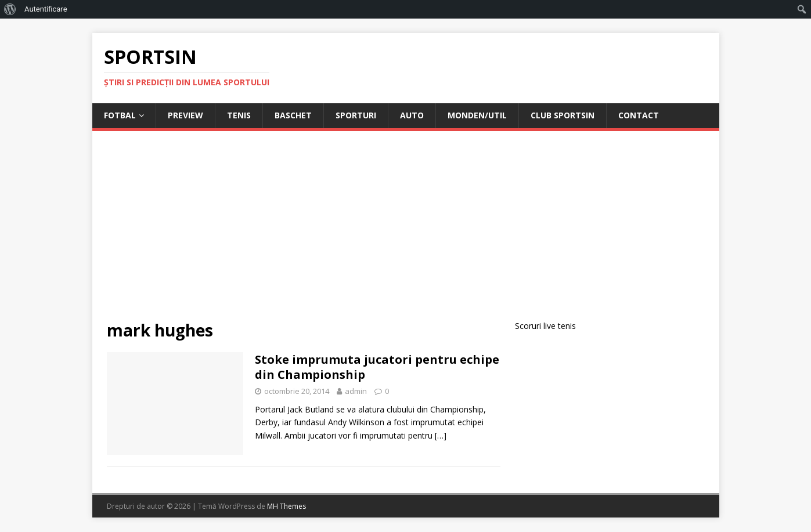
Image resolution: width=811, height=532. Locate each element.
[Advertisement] (406, 233)
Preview (185, 115)
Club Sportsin (563, 115)
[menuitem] (10, 9)
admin (356, 391)
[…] (441, 435)
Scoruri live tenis (545, 326)
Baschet (293, 115)
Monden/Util (477, 115)
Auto (412, 115)
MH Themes (286, 506)
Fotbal (120, 115)
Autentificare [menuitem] (46, 9)
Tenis (239, 115)
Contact (639, 115)
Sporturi (356, 115)
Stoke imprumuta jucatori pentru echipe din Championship (377, 367)
